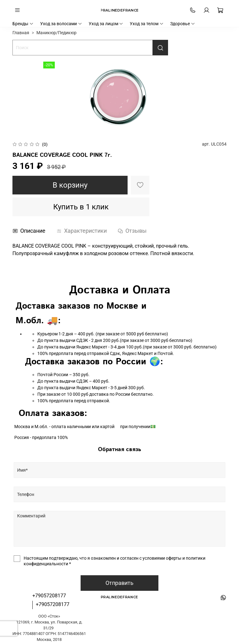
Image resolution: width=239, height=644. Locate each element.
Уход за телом (147, 24)
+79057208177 (49, 596)
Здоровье (183, 24)
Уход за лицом (106, 24)
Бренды (23, 24)
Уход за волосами (61, 24)
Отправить (119, 583)
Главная (21, 33)
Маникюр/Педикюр (56, 33)
